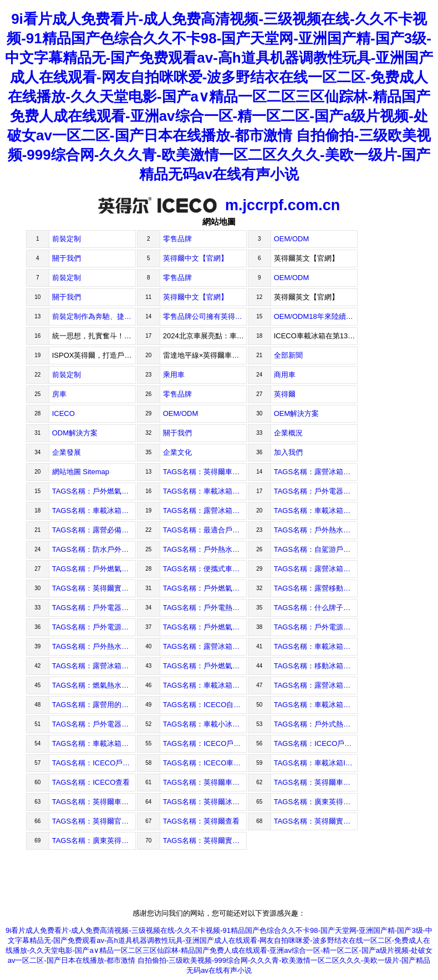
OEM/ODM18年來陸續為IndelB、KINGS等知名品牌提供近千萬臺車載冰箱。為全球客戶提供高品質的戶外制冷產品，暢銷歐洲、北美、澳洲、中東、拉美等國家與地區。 (316, 316)
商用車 (285, 375)
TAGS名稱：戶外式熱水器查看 (316, 724)
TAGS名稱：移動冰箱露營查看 (316, 666)
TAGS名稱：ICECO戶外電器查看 (94, 763)
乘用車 (174, 375)
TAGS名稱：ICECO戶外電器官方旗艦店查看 (205, 743)
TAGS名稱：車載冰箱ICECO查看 (316, 763)
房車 (59, 394)
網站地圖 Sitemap (81, 472)
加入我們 (288, 452)
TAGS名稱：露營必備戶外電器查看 (94, 530)
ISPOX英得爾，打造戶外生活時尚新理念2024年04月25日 (94, 355)
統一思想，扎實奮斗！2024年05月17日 (94, 336)
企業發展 (67, 452)
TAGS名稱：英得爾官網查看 (94, 821)
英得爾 (285, 394)
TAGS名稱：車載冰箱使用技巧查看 (94, 511)
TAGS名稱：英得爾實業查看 (316, 821)
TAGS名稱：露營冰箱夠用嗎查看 (316, 569)
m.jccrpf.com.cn (219, 205)
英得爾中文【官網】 (195, 258)
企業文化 (177, 452)
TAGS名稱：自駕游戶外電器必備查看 (316, 549)
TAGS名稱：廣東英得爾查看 (316, 802)
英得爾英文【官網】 (306, 258)
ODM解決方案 (75, 433)
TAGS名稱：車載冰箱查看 (316, 705)
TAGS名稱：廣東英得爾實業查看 (94, 841)
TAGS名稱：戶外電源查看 (94, 627)
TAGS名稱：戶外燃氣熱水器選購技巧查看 (94, 569)
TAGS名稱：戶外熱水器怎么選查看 (205, 549)
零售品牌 (177, 239)
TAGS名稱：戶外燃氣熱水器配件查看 (205, 588)
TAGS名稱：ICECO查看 (91, 782)
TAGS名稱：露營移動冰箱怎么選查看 (316, 588)
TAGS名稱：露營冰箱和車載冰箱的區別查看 (205, 511)
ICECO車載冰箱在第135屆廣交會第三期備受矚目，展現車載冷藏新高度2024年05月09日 (316, 336)
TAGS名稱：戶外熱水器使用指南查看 (316, 530)
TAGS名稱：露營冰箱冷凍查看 (94, 666)
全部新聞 (288, 355)
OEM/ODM (292, 239)
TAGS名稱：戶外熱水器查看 (94, 646)
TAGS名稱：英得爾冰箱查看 (205, 802)
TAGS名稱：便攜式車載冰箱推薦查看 (205, 569)
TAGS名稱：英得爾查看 (201, 821)
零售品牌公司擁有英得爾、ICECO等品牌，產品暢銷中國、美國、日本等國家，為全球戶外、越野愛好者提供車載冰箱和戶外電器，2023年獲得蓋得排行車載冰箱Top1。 (205, 316)
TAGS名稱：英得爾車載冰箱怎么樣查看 (205, 472)
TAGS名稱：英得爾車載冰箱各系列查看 (205, 782)
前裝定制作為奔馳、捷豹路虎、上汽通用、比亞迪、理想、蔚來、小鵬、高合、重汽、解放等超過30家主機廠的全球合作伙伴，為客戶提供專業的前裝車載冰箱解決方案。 (94, 316)
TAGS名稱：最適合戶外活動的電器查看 (205, 530)
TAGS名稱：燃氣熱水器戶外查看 (94, 685)
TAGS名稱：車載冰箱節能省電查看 (205, 491)
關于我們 (67, 258)
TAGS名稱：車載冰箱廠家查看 (94, 743)
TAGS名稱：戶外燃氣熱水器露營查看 (205, 666)
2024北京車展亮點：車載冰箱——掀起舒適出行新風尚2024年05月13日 (205, 336)
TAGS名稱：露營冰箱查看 (205, 646)
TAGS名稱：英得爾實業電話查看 (94, 588)
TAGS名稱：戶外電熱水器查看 (205, 608)
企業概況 (288, 433)
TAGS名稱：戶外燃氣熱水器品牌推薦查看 (94, 491)
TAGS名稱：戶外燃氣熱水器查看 (205, 627)
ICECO (63, 413)
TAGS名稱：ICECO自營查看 (205, 705)
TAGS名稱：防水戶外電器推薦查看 (94, 549)
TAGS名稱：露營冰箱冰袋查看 (316, 685)
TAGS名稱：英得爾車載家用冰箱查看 (316, 782)
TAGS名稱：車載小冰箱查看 (205, 724)
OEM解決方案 (297, 413)
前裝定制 (67, 239)
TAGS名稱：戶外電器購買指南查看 (316, 491)
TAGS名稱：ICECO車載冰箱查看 (205, 763)
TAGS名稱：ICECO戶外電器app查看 (316, 743)
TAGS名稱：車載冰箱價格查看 (205, 685)
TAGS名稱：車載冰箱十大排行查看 (316, 646)
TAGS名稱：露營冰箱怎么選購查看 (316, 472)
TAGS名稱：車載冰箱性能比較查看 (316, 511)
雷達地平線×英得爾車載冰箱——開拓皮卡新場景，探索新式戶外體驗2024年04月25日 (205, 355)
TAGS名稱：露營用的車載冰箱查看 (94, 705)
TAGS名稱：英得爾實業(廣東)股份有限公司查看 (205, 841)
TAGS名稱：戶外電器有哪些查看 (94, 724)
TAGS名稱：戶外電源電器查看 (316, 627)
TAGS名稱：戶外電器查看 (94, 608)
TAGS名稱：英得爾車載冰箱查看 (94, 802)
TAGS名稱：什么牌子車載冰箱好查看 (316, 608)
